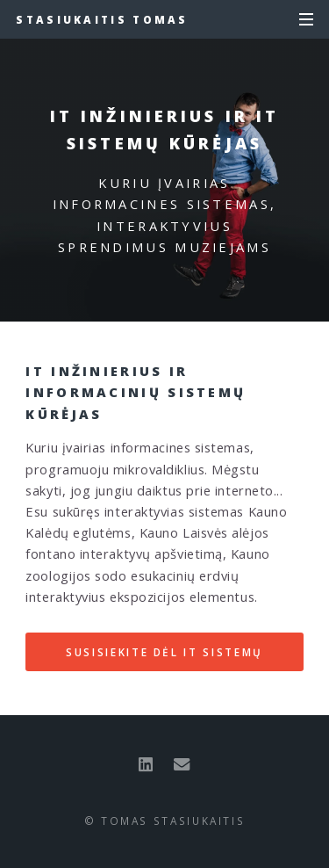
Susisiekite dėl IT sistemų (164, 652)
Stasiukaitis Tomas (102, 19)
